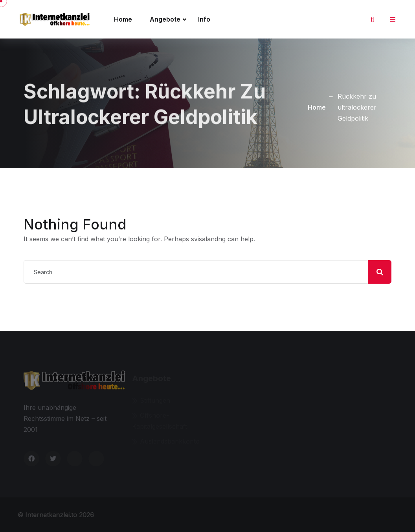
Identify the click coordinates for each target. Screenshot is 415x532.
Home (123, 19)
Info (204, 19)
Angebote (165, 19)
